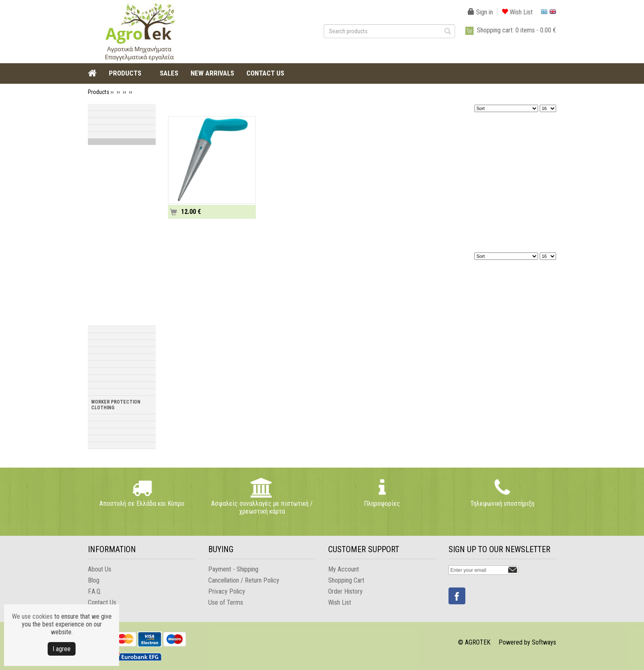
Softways (544, 642)
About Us (100, 569)
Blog (94, 580)
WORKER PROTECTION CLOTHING (116, 405)
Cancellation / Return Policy (244, 580)
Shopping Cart (346, 580)
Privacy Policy (227, 591)
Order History (345, 591)
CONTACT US (265, 73)
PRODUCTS (125, 73)
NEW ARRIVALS (212, 73)
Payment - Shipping (233, 569)
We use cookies (32, 616)
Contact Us (102, 602)
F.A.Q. (95, 591)
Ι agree (62, 649)
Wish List (517, 12)
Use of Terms (226, 602)
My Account (344, 569)
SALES (169, 73)
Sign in (480, 12)
